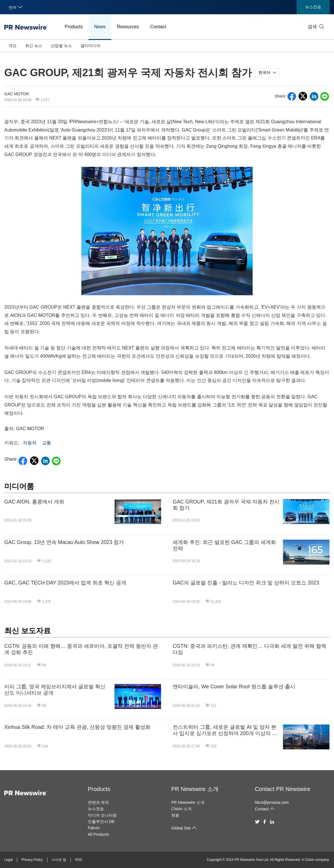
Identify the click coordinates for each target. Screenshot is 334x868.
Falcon (94, 828)
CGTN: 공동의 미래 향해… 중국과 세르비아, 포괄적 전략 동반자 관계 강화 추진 (81, 649)
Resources (128, 27)
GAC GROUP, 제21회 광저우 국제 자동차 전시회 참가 (226, 505)
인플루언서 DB (101, 822)
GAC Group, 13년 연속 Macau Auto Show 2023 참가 (64, 542)
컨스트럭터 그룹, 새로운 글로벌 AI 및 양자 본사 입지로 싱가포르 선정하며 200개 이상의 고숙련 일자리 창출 (225, 730)
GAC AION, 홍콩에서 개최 (34, 502)
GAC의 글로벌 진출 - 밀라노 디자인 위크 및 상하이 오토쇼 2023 (246, 583)
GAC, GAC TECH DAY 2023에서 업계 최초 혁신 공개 (65, 583)
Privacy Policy (32, 860)
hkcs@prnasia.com (272, 802)
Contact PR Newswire (283, 789)
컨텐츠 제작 (98, 802)
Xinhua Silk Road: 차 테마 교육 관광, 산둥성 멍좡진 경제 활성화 (77, 727)
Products (74, 27)
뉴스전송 (313, 7)
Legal (8, 860)
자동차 (30, 443)
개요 (13, 46)
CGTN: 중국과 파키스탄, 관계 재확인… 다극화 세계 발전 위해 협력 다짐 (250, 649)
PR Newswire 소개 (195, 789)
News (100, 27)
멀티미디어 (90, 46)
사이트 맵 (59, 860)
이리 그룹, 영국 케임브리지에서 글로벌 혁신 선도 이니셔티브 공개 (55, 690)
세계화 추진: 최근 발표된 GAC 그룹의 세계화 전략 (224, 545)
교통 (47, 443)
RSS (79, 860)
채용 (175, 815)
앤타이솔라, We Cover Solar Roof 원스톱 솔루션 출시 (234, 687)
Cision (309, 860)
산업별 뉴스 (61, 46)
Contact (158, 27)
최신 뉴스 (34, 46)
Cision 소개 (181, 809)
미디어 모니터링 (102, 815)
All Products (99, 834)
